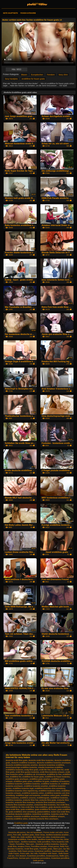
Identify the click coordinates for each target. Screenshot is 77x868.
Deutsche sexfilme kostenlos (47, 844)
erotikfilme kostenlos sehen (33, 793)
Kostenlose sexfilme (43, 851)
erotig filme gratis (31, 770)
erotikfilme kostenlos (32, 784)
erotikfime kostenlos (14, 800)
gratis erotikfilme (27, 809)
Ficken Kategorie (28, 13)
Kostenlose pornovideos (40, 858)
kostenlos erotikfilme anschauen (27, 816)
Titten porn (30, 844)
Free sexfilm (32, 839)
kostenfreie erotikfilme (41, 814)
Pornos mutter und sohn (53, 832)
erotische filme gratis (48, 800)
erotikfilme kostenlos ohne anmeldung (50, 788)
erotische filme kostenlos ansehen (19, 805)
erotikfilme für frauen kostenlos (57, 777)
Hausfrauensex (58, 851)
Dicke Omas (40, 835)
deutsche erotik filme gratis (17, 760)
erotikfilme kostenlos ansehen (36, 786)
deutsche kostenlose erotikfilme (51, 765)
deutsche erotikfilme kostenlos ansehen (22, 765)
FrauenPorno (13, 858)
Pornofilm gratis (46, 849)
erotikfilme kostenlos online (50, 791)
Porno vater (25, 853)
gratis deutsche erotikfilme (59, 807)
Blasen (24, 75)
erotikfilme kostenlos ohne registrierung (22, 791)
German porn (24, 858)
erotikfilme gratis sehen (23, 781)
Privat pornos (54, 846)
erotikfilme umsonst (28, 798)
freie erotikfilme (41, 807)
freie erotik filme (28, 807)
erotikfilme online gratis (51, 795)
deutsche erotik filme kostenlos (41, 760)
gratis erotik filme (13, 809)
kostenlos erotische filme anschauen (44, 819)
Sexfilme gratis (28, 835)
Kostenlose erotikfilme (17, 839)
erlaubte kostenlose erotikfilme (50, 767)
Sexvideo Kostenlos (15, 849)
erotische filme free (31, 800)
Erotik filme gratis (31, 849)
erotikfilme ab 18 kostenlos (35, 774)
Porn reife (17, 835)
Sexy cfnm (63, 75)
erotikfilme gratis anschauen (17, 779)
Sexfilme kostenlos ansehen (57, 835)
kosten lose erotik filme (60, 812)
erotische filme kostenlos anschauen (50, 802)
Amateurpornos (52, 856)
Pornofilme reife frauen (48, 853)
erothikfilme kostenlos (15, 770)
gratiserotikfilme (44, 812)
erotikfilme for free (54, 774)
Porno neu (59, 839)
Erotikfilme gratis (38, 4)
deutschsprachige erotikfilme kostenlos (21, 767)
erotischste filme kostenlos (45, 805)
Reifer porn (64, 856)
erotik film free (45, 770)
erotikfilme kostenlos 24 (51, 784)
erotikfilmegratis (43, 798)
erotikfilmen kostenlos (59, 798)
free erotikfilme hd (13, 807)
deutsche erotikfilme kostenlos (23, 763)
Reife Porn (64, 846)
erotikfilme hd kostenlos (60, 781)
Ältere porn (58, 849)
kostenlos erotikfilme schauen (53, 816)
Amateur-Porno (24, 846)
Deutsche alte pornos (17, 832)
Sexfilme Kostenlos (46, 839)
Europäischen (37, 75)
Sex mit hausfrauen (34, 832)
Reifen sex (15, 837)
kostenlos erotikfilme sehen (17, 819)
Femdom (51, 75)
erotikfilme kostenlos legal (23, 788)
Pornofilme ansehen (39, 846)
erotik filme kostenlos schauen (52, 772)
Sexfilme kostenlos (29, 842)
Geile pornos (38, 860)
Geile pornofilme (44, 842)
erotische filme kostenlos (25, 802)
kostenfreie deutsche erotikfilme (19, 814)
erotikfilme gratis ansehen (40, 779)
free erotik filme (63, 805)
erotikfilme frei (16, 777)
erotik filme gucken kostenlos (27, 772)
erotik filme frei (58, 770)
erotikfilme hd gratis (41, 781)
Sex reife (34, 853)
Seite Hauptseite (10, 13)
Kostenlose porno (58, 837)
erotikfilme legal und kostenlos (28, 795)
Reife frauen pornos (26, 851)
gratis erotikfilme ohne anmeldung (23, 812)
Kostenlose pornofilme (36, 856)
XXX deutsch (21, 856)
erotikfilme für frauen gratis (33, 79)
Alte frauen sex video (41, 837)
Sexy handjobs (11, 79)
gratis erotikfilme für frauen (46, 809)
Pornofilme (20, 844)
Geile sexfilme (26, 837)
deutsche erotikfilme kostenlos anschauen (54, 763)
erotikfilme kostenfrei (14, 784)
